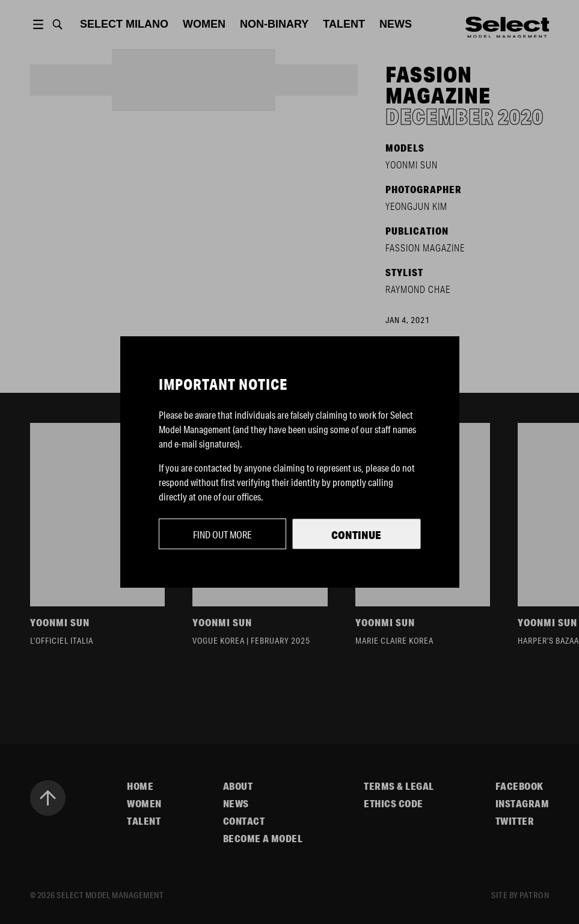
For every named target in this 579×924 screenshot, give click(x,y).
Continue (356, 535)
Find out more (222, 534)
